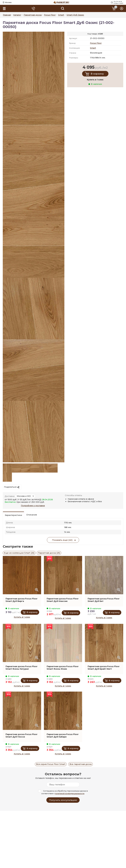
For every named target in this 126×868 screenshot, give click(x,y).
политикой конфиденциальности (70, 794)
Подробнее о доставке (33, 506)
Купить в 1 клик (22, 617)
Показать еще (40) (62, 540)
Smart (93, 48)
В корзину (97, 74)
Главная (7, 15)
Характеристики (13, 515)
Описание (32, 515)
